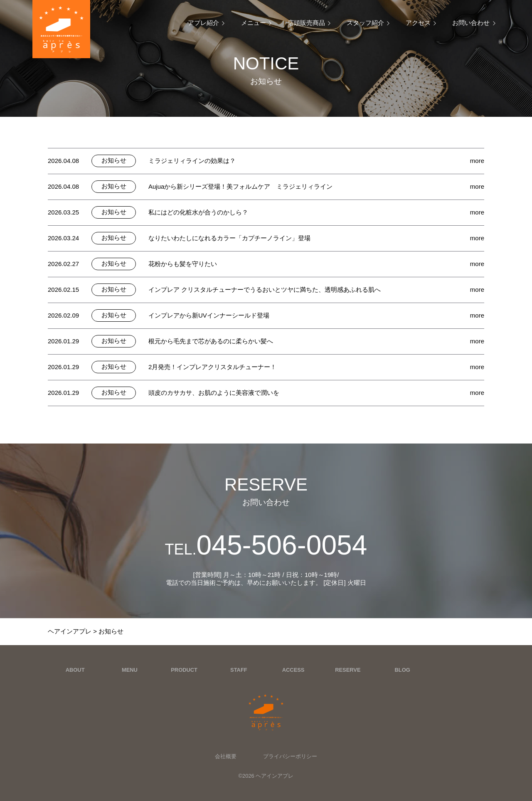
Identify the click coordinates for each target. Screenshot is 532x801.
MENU (130, 670)
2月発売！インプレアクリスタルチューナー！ (212, 367)
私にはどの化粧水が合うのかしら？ (198, 212)
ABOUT (75, 670)
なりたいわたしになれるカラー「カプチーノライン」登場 (229, 238)
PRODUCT (184, 670)
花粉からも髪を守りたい (183, 264)
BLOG (403, 670)
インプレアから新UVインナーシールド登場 (209, 315)
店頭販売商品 (306, 23)
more (477, 161)
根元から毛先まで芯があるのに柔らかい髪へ (211, 341)
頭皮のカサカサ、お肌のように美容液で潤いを (214, 393)
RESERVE (348, 670)
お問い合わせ (471, 23)
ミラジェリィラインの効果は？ (192, 161)
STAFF (239, 670)
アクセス (418, 23)
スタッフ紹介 (365, 23)
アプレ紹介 (203, 23)
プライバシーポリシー (290, 756)
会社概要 (226, 756)
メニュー (254, 23)
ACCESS (293, 670)
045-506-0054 (266, 545)
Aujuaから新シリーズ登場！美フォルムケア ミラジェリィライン (240, 186)
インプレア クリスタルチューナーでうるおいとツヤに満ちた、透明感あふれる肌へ (265, 290)
